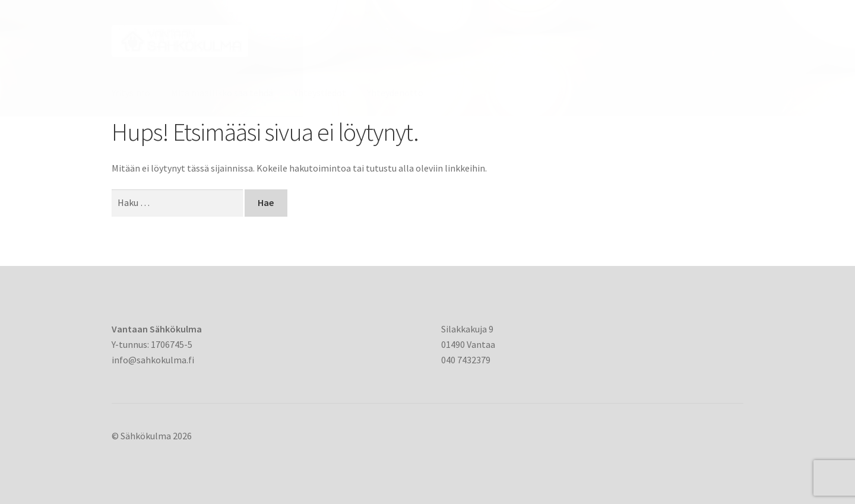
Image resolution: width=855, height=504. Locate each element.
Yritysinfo (131, 93)
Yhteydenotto (395, 93)
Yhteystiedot (320, 93)
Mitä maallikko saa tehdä (222, 93)
